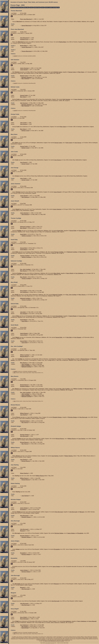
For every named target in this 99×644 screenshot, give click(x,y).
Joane (24, 70)
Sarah (60, 231)
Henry (70, 273)
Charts (31, 7)
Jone (23, 124)
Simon (26, 365)
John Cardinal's (48, 643)
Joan (24, 415)
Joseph (26, 47)
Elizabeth (25, 386)
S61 (15, 373)
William (25, 355)
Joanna (83, 316)
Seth (67, 99)
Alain (24, 38)
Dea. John (25, 269)
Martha (63, 42)
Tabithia (26, 236)
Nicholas (73, 417)
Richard (85, 359)
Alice (83, 417)
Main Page (13, 7)
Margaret (24, 356)
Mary (81, 72)
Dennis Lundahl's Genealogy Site (52, 7)
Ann (79, 273)
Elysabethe (23, 509)
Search (43, 7)
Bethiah (58, 72)
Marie (24, 619)
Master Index (26, 7)
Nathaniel (25, 227)
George (72, 72)
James (24, 68)
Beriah (25, 628)
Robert (69, 456)
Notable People (37, 7)
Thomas (26, 51)
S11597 (15, 56)
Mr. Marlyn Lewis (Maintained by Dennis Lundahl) (54, 641)
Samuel (26, 26)
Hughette (24, 39)
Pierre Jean (26, 19)
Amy (24, 314)
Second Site (52, 643)
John (23, 123)
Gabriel (73, 316)
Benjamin (27, 77)
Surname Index (19, 7)
